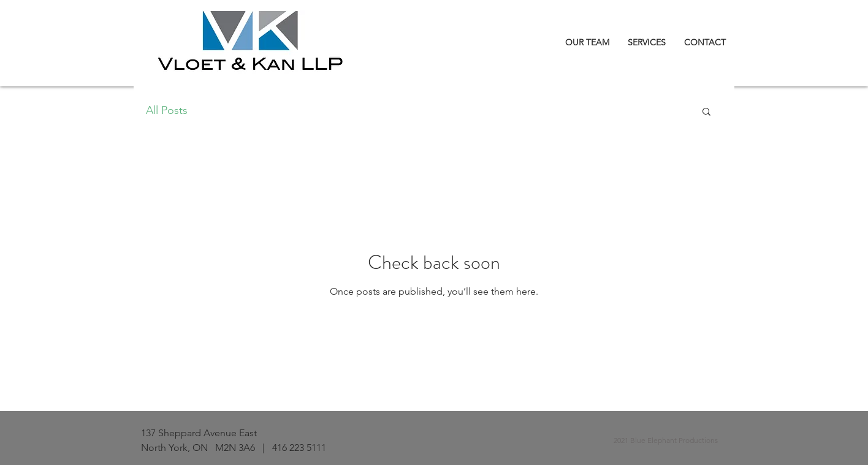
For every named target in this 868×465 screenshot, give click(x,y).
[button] (706, 112)
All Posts (167, 110)
